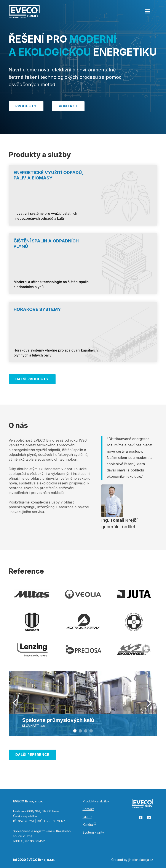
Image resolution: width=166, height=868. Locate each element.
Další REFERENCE (32, 755)
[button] (148, 10)
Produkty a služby (96, 801)
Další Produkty (32, 379)
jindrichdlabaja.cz (141, 860)
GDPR (87, 817)
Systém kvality (93, 832)
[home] (24, 11)
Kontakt (68, 106)
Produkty (26, 106)
